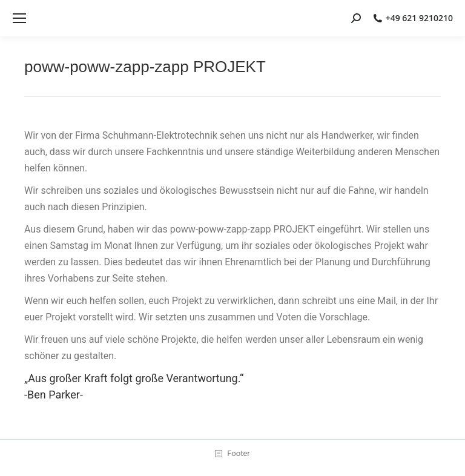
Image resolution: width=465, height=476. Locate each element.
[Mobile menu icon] (19, 18)
